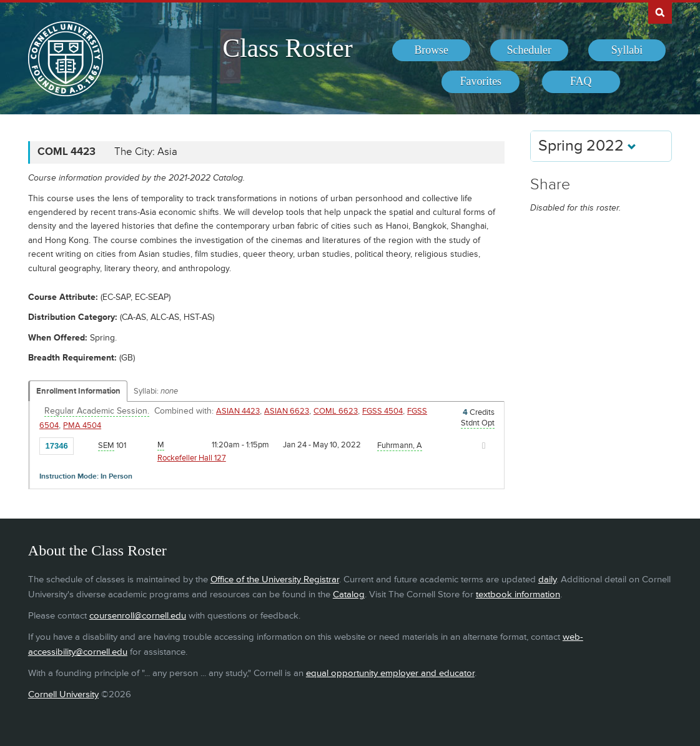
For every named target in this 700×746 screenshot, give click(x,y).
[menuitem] (431, 51)
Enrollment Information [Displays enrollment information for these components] (78, 391)
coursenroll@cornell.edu (138, 616)
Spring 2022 (587, 146)
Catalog (349, 594)
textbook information (518, 594)
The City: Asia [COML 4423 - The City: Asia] (146, 152)
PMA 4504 (82, 425)
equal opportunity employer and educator (390, 673)
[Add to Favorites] (86, 445)
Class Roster (288, 48)
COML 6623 (336, 411)
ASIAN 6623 (287, 411)
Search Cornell (660, 12)
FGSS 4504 (382, 411)
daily (547, 579)
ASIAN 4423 (238, 411)
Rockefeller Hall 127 (192, 458)
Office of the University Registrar (275, 579)
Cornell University (63, 694)
